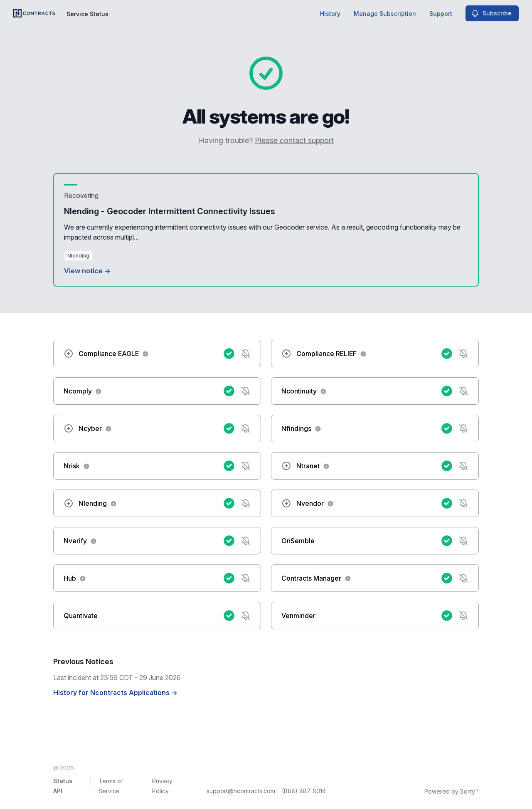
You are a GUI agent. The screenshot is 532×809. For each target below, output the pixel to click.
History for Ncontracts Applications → (115, 693)
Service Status (87, 14)
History (330, 14)
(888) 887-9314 (304, 791)
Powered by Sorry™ (452, 791)
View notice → (87, 271)
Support (441, 14)
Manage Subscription (385, 14)
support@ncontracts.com (241, 791)
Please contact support (294, 140)
